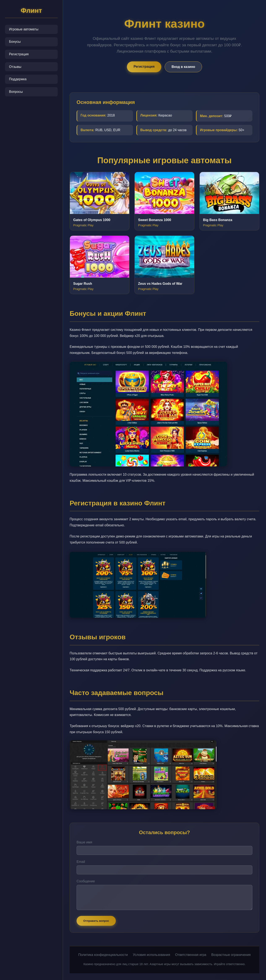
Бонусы (15, 42)
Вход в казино (183, 67)
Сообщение (86, 881)
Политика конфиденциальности (103, 955)
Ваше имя (84, 842)
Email (81, 862)
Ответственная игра (191, 955)
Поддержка (18, 79)
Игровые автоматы (24, 29)
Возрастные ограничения (231, 955)
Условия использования (151, 955)
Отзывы (15, 67)
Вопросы (16, 92)
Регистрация (19, 54)
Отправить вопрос (96, 921)
